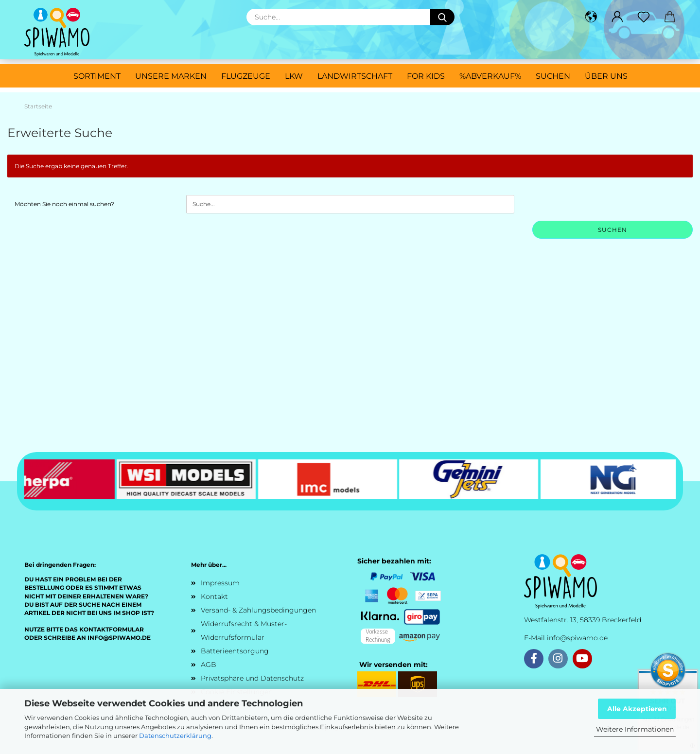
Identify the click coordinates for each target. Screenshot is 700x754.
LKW (294, 76)
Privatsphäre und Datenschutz (252, 678)
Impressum (220, 583)
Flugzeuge (246, 76)
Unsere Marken (171, 76)
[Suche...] (442, 17)
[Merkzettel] (644, 17)
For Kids (426, 76)
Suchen (553, 76)
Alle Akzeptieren (637, 709)
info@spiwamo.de (577, 638)
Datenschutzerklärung (175, 736)
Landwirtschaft (355, 76)
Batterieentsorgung (235, 651)
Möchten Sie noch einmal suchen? (64, 204)
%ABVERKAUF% (490, 76)
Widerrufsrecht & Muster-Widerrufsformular (244, 631)
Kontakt (214, 596)
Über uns (606, 76)
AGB (209, 665)
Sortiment (97, 76)
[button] (591, 17)
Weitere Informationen (635, 729)
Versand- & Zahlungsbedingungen (258, 610)
